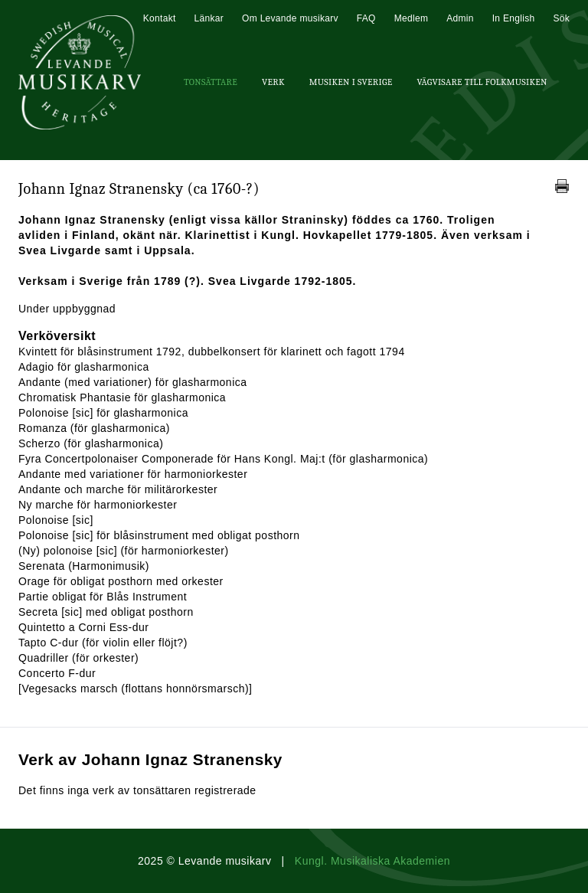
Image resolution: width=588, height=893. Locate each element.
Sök (561, 18)
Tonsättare (211, 82)
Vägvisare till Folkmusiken (482, 82)
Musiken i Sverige (351, 82)
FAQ (366, 18)
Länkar (209, 18)
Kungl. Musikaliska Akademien (372, 861)
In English (514, 18)
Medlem (411, 18)
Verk (273, 82)
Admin (460, 18)
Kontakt (160, 18)
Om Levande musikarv (290, 18)
